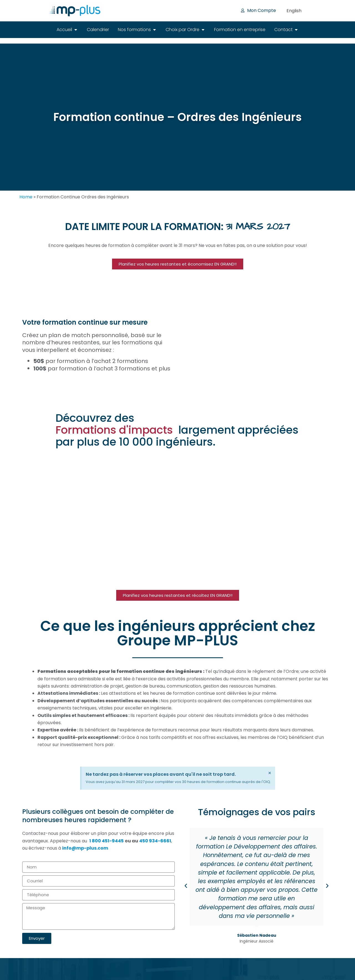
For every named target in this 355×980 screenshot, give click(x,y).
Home (26, 197)
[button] (186, 886)
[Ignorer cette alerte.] (270, 773)
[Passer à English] (294, 11)
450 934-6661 (155, 841)
